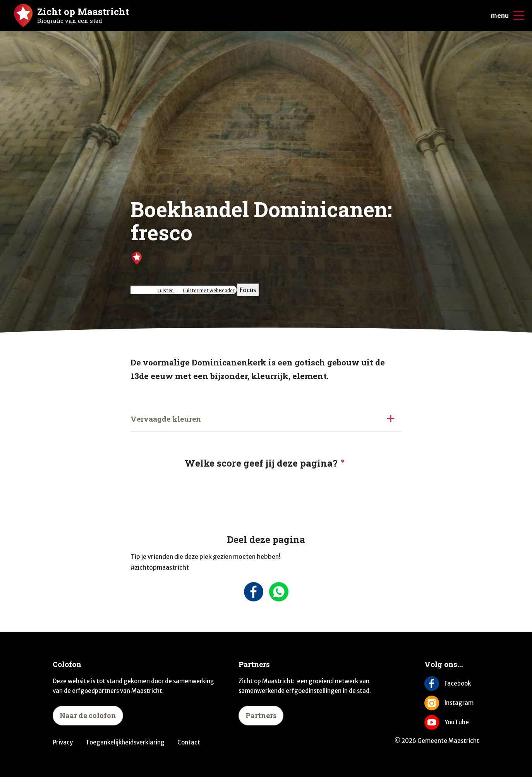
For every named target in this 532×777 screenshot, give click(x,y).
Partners (261, 715)
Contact (189, 742)
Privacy (63, 742)
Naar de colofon (88, 715)
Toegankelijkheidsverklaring (125, 742)
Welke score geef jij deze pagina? (261, 463)
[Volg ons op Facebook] (452, 684)
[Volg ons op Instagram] (452, 703)
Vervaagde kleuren (166, 419)
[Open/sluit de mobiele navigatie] (519, 16)
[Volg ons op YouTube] (452, 722)
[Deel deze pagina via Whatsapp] (279, 592)
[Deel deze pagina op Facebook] (253, 592)
